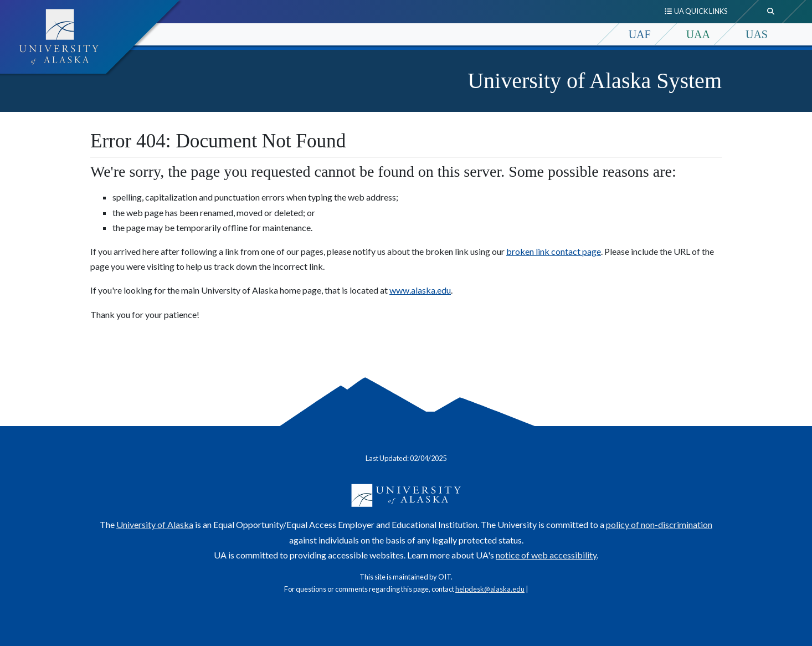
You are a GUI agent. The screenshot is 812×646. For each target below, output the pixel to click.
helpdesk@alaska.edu (490, 589)
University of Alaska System (595, 81)
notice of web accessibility (546, 555)
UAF (640, 34)
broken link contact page (554, 251)
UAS (757, 34)
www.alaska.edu (420, 290)
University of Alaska (155, 524)
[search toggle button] (771, 12)
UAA (698, 34)
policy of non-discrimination (659, 524)
